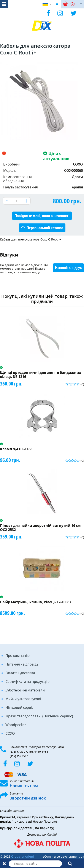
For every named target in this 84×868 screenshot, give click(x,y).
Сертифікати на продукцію (27, 682)
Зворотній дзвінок (28, 798)
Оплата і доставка (20, 673)
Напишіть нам (24, 786)
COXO (10, 733)
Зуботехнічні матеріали (25, 690)
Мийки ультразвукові (23, 699)
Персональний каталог (45, 228)
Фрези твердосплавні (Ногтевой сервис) (39, 716)
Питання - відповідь (22, 664)
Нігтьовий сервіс (19, 707)
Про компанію (17, 656)
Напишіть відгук (68, 268)
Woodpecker (16, 725)
